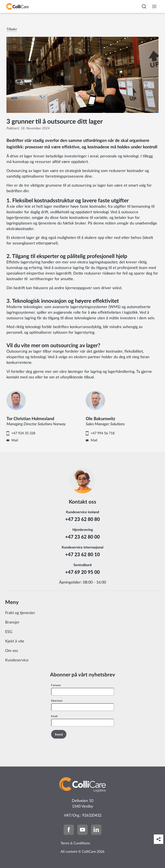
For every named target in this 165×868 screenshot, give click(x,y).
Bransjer (12, 622)
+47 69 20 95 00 (82, 572)
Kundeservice (17, 660)
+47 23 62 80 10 (82, 554)
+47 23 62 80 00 (82, 537)
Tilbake (12, 29)
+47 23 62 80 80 (82, 519)
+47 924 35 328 (23, 433)
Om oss (12, 651)
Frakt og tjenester (20, 613)
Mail (15, 440)
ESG (9, 632)
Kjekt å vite (15, 641)
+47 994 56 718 (103, 433)
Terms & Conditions (75, 843)
